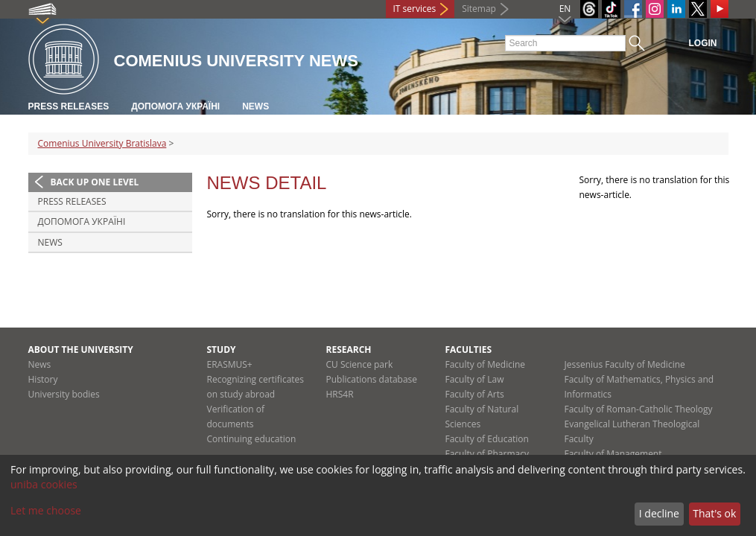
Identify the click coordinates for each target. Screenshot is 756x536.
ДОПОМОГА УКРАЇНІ (175, 106)
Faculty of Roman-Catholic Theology (639, 409)
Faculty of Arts (475, 394)
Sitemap (479, 9)
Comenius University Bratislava (102, 143)
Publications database (372, 379)
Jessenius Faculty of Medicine (625, 364)
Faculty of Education (487, 439)
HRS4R (340, 394)
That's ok (714, 513)
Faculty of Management (613, 454)
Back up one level (95, 182)
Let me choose (46, 510)
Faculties (469, 350)
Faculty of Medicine (486, 364)
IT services (415, 9)
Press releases (69, 106)
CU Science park (360, 364)
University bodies (64, 394)
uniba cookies (44, 484)
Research (349, 350)
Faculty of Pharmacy (487, 454)
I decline (659, 513)
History (43, 379)
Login (703, 43)
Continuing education (252, 439)
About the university (81, 350)
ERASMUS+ (230, 364)
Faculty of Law (475, 379)
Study (222, 350)
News (255, 106)
